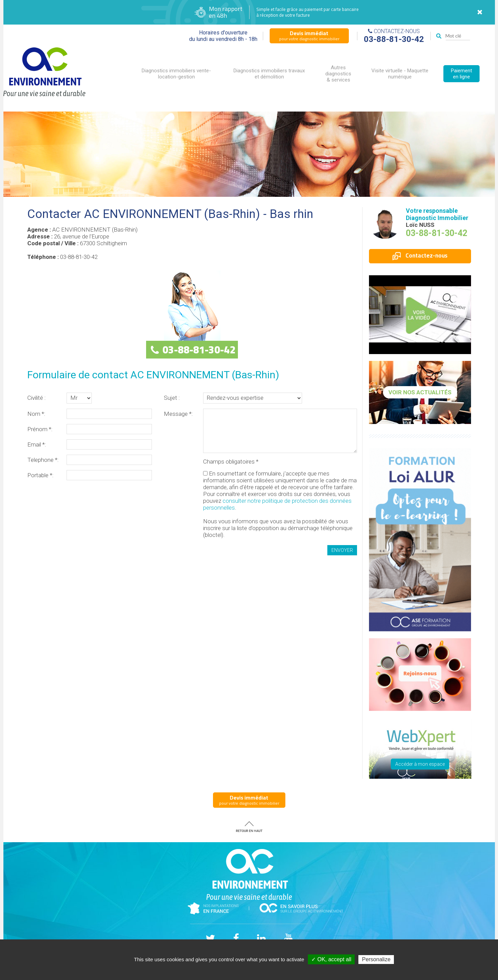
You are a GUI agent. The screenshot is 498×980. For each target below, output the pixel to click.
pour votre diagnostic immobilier (309, 35)
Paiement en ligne (461, 74)
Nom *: (36, 414)
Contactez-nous (420, 255)
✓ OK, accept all (331, 959)
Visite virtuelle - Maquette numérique (400, 74)
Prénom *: (40, 429)
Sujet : (172, 398)
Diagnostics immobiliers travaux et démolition (269, 74)
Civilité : (37, 398)
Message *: (178, 414)
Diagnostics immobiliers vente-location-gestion (176, 74)
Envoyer (342, 550)
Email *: (37, 444)
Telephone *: (43, 460)
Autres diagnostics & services (338, 74)
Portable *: (40, 475)
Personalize (376, 959)
